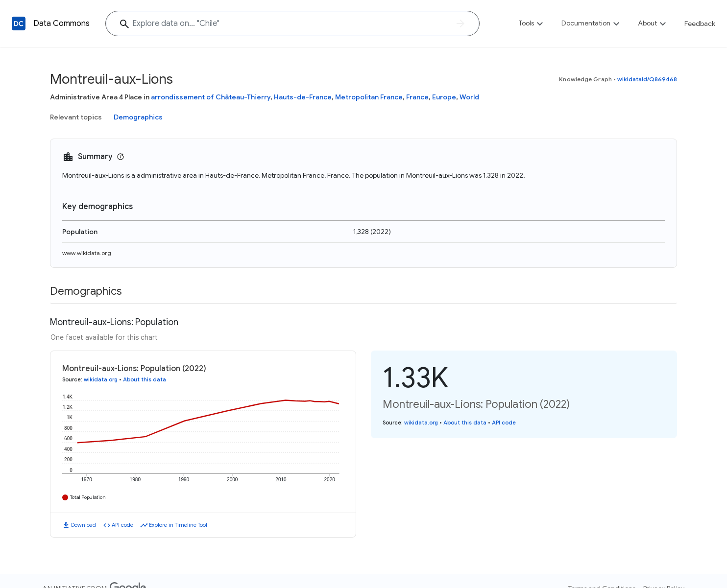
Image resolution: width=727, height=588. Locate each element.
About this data (145, 379)
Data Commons (61, 24)
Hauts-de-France (303, 97)
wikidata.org (101, 379)
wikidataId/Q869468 (647, 79)
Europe (444, 97)
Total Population (88, 497)
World (469, 97)
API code (122, 525)
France (417, 97)
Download (84, 525)
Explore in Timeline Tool (178, 525)
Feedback (700, 24)
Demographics (138, 117)
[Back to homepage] (19, 24)
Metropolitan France (369, 97)
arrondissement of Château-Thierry (211, 97)
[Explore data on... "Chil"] (292, 24)
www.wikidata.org (87, 253)
